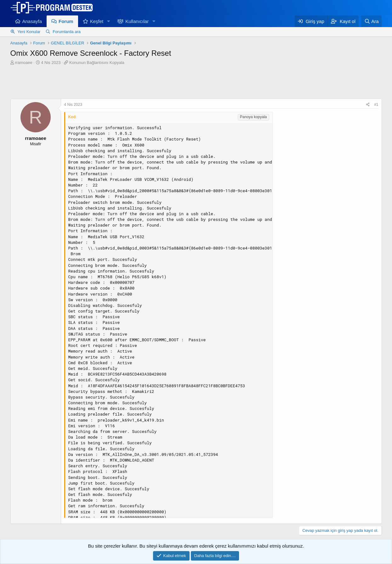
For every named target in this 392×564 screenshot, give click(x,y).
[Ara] (372, 21)
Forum (66, 21)
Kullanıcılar (137, 21)
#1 (376, 105)
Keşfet (97, 21)
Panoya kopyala (253, 117)
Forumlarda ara (67, 32)
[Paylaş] (368, 105)
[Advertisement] (196, 83)
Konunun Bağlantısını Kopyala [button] (97, 63)
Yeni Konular (29, 32)
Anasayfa (32, 21)
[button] (108, 21)
